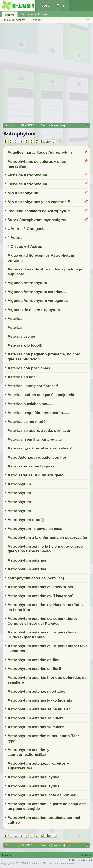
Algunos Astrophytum (27, 283)
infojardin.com (34, 863)
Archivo (10, 15)
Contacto (86, 855)
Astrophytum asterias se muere (36, 718)
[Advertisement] (46, 74)
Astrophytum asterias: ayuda (33, 777)
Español (7, 855)
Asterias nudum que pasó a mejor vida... (44, 395)
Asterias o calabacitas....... (31, 404)
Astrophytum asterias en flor (33, 660)
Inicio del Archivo (15, 20)
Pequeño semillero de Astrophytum (39, 211)
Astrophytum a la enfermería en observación (47, 537)
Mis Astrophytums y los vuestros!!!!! (40, 202)
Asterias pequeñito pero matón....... (39, 413)
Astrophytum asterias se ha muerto (39, 709)
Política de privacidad (81, 860)
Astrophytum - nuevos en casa (35, 529)
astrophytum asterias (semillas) (36, 578)
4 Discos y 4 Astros (25, 246)
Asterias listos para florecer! (33, 386)
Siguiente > (49, 141)
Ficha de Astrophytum (27, 175)
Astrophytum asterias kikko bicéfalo (40, 700)
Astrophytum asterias (27, 560)
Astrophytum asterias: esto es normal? (42, 795)
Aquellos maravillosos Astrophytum (40, 152)
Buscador (36, 20)
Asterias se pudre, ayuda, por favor (39, 430)
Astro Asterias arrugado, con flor (37, 457)
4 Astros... (17, 238)
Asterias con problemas (29, 368)
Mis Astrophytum (23, 193)
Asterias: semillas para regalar (35, 439)
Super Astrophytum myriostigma (37, 220)
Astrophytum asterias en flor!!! (35, 669)
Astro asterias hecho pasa (31, 466)
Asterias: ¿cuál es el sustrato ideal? (40, 448)
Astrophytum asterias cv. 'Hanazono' (40, 596)
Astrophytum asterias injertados (36, 691)
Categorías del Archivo (34, 14)
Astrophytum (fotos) (26, 520)
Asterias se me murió (27, 422)
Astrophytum (19, 484)
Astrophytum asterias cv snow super (40, 587)
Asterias (15, 319)
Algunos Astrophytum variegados (38, 301)
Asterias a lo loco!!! (25, 345)
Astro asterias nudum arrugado (36, 475)
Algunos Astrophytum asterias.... (37, 292)
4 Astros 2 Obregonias (28, 229)
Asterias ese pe (21, 336)
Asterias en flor (21, 377)
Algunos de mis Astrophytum (34, 310)
